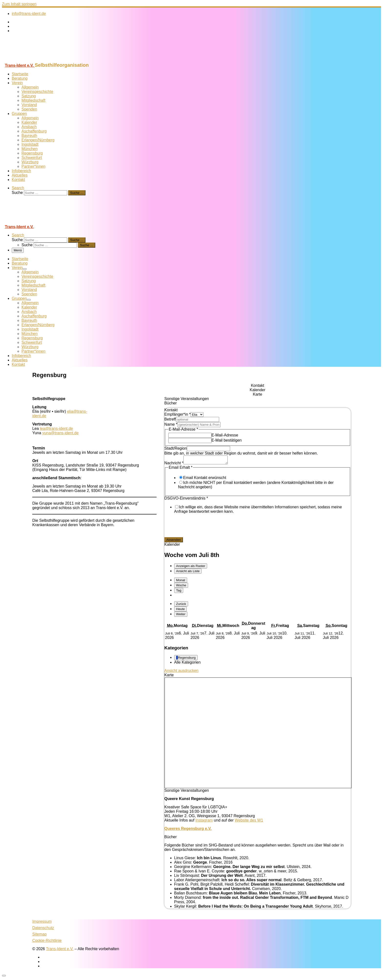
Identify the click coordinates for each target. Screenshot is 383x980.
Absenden (174, 541)
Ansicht (181, 672)
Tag (179, 592)
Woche (181, 587)
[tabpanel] (258, 478)
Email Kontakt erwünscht (205, 479)
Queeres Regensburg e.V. (188, 830)
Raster (191, 567)
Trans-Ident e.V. (60, 950)
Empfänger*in (178, 414)
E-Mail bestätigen (227, 440)
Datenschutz (43, 929)
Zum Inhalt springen (19, 4)
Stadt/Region (176, 448)
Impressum (42, 923)
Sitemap (39, 936)
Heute (181, 610)
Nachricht (174, 464)
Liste (188, 573)
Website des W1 (249, 822)
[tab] (258, 386)
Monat (181, 582)
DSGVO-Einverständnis (186, 500)
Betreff (170, 419)
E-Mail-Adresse (225, 435)
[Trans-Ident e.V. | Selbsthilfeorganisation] (32, 60)
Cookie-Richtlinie (47, 942)
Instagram (204, 822)
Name (171, 424)
